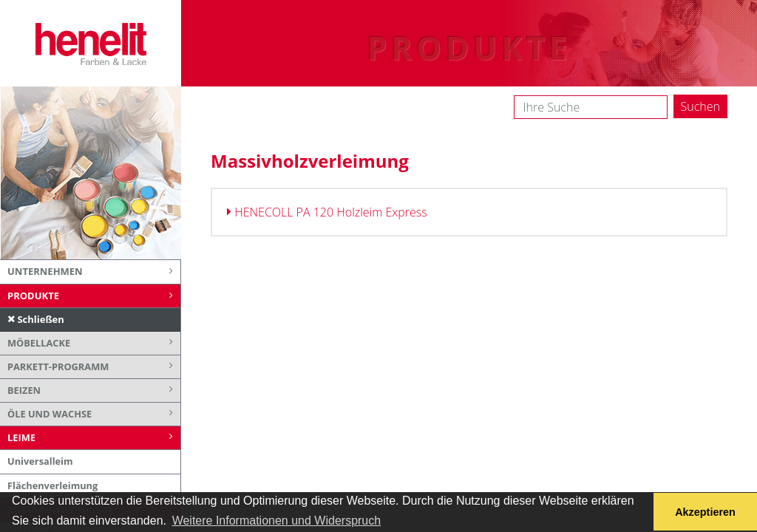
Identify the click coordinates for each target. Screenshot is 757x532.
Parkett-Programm (94, 367)
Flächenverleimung (52, 485)
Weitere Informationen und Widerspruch (277, 521)
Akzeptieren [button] (705, 512)
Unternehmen (94, 272)
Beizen (94, 391)
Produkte (94, 296)
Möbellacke (94, 343)
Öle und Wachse (94, 414)
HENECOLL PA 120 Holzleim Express (327, 212)
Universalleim (40, 461)
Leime (94, 438)
